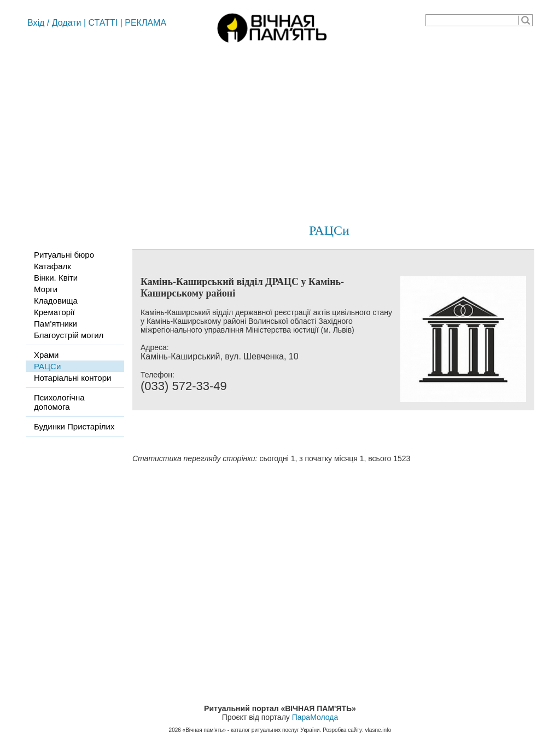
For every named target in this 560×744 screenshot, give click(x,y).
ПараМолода (315, 717)
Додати (67, 23)
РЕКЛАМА (145, 23)
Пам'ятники (56, 324)
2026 (175, 730)
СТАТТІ (103, 23)
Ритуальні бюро (64, 255)
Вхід (36, 23)
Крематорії (54, 312)
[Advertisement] (280, 129)
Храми (46, 355)
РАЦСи (329, 230)
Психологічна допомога (59, 402)
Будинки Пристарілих (74, 426)
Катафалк (52, 266)
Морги (46, 289)
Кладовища (56, 301)
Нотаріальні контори (72, 378)
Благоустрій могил (69, 335)
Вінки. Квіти (56, 278)
